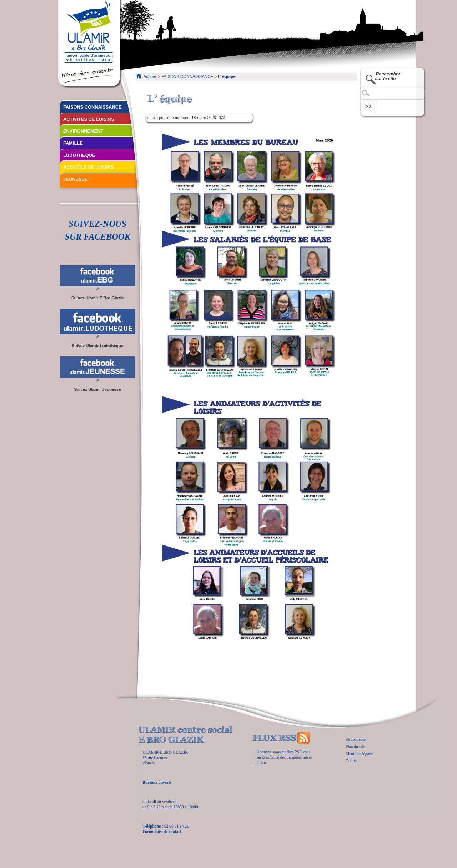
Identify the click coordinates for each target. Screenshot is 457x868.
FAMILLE (73, 143)
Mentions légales (360, 754)
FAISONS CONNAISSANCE (187, 76)
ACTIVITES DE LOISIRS (89, 119)
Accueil (150, 76)
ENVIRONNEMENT (83, 131)
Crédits (351, 761)
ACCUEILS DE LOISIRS (89, 167)
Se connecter (356, 739)
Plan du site (355, 747)
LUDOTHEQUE (79, 155)
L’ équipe (227, 76)
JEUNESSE (75, 179)
